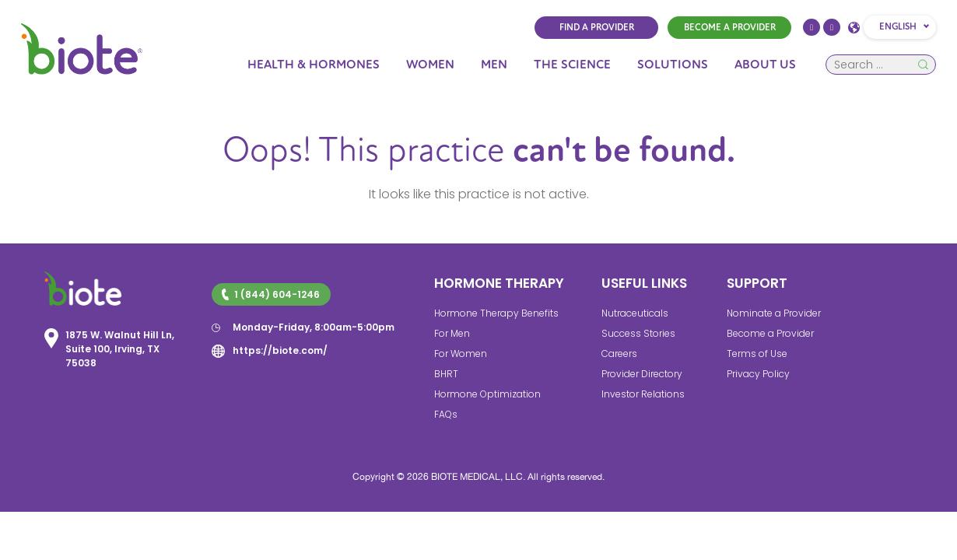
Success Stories (638, 333)
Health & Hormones (314, 65)
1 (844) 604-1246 (271, 294)
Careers (619, 353)
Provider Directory (642, 374)
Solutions (673, 65)
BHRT (446, 374)
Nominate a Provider (774, 313)
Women (430, 65)
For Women (461, 353)
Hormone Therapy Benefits (496, 313)
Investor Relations (643, 394)
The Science (572, 65)
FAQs (446, 414)
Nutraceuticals (635, 313)
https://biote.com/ (280, 350)
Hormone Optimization (487, 394)
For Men (452, 333)
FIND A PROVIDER (597, 28)
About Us (765, 65)
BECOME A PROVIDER (730, 28)
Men (494, 65)
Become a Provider (770, 333)
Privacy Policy (758, 374)
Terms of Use (757, 353)
